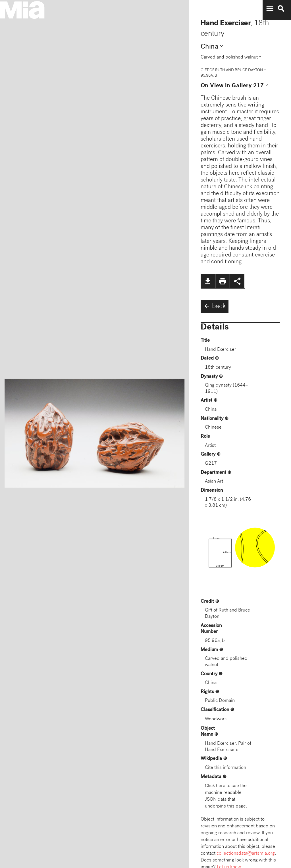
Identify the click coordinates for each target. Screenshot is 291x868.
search (281, 9)
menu (270, 9)
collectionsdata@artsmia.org (246, 854)
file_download (208, 281)
